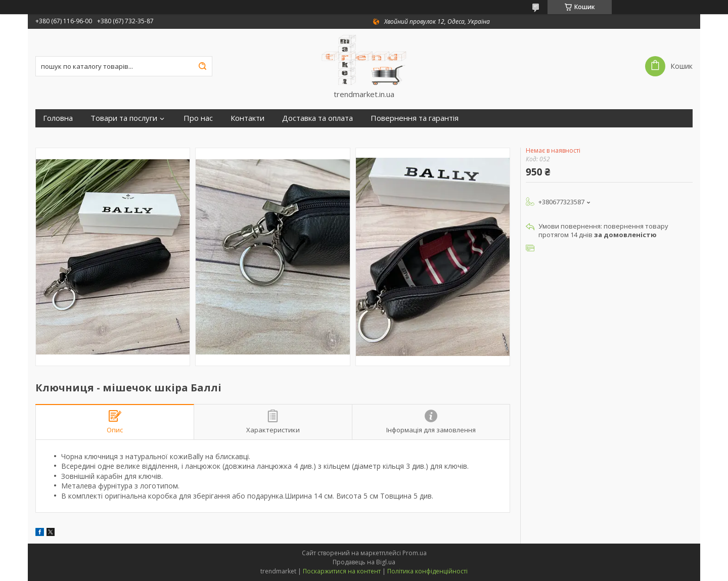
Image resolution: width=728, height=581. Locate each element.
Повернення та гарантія (415, 118)
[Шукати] (202, 66)
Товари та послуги (124, 118)
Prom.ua (415, 553)
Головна (58, 118)
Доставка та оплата (317, 118)
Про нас (198, 118)
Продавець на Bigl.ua (364, 562)
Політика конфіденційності (427, 571)
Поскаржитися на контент (342, 571)
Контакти (247, 118)
